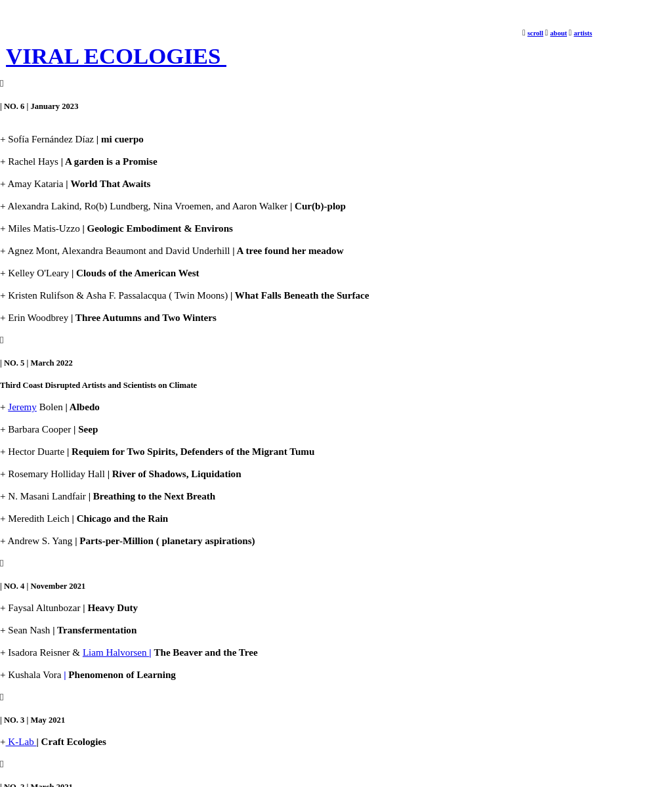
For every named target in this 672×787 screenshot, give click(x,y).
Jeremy (22, 407)
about (558, 33)
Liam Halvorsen (117, 652)
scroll (535, 33)
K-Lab (21, 742)
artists (583, 33)
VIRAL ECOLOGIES (116, 56)
